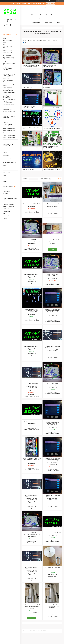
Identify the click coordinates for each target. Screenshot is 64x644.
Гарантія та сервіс (6, 172)
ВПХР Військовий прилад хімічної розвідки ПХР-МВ (9, 58)
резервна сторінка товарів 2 (9, 131)
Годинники (5, 122)
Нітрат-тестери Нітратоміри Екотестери (9, 64)
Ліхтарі (5, 61)
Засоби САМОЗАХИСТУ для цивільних (9, 85)
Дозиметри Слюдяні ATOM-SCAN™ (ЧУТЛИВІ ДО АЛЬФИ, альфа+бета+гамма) (51, 148)
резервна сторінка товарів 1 (9, 128)
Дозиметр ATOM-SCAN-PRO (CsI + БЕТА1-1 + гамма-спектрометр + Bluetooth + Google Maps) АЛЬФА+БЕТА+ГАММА (52, 348)
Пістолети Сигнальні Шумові (9, 93)
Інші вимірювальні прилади (9, 105)
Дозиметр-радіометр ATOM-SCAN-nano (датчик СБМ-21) (52, 240)
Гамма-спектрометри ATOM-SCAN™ (51, 108)
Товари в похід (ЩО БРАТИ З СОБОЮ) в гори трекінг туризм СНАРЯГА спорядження (9, 76)
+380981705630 (50, 3)
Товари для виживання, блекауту (8, 81)
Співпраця (5, 152)
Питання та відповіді (7, 159)
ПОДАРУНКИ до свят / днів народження (9, 117)
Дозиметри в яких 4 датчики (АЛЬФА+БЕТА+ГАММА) (49, 66)
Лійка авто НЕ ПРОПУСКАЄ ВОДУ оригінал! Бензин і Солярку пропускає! (9, 101)
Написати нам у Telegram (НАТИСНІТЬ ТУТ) (8, 145)
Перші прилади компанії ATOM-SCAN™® (32, 204)
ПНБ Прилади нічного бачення (8, 44)
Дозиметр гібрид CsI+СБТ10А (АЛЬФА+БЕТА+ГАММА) (29, 107)
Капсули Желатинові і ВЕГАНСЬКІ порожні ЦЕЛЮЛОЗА (8, 68)
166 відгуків (53, 1)
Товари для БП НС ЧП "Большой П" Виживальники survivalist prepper (9, 54)
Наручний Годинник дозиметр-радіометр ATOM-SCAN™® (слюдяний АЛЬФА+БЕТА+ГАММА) (52, 205)
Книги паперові (6, 72)
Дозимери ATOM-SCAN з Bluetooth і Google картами (51, 87)
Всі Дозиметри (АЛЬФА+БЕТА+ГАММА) (52, 128)
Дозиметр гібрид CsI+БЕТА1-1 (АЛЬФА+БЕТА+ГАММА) (29, 87)
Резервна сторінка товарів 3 (9, 133)
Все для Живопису (7, 120)
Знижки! (4, 166)
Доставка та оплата (7, 169)
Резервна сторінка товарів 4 (9, 135)
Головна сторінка (6, 31)
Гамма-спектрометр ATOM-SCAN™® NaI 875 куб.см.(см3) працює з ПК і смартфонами (52, 606)
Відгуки (4, 175)
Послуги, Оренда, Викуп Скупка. (8, 38)
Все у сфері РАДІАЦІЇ (8, 41)
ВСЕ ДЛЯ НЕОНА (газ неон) (9, 112)
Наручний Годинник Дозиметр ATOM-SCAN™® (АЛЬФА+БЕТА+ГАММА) (31, 66)
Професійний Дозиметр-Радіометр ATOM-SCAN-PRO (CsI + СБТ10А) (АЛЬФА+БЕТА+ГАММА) (32, 311)
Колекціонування (7, 114)
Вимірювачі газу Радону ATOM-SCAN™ (52, 170)
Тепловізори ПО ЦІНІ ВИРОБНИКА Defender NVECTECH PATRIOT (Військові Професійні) (8, 48)
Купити (52, 249)
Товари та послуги (7, 34)
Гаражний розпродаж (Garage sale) (8, 125)
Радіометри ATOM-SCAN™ (28, 170)
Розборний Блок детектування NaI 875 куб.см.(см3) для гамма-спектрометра (32, 606)
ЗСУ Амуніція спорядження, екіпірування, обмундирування (9, 96)
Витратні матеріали (7, 109)
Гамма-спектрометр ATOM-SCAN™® (52, 568)
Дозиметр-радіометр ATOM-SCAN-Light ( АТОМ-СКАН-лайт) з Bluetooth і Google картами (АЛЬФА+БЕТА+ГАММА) (32, 460)
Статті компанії (6, 156)
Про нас (4, 141)
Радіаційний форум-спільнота (9, 162)
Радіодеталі (6, 107)
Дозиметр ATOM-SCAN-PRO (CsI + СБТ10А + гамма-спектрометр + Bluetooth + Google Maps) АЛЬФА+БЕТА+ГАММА (52, 311)
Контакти (5, 149)
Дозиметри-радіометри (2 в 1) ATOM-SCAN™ (31, 128)
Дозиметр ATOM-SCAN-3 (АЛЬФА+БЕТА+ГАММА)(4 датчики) (32, 240)
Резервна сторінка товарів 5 (9, 138)
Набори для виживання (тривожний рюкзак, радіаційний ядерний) (8, 89)
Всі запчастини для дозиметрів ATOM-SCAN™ (31, 148)
